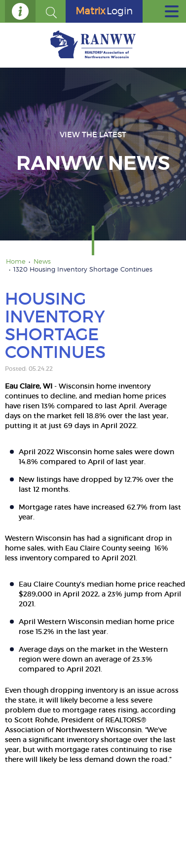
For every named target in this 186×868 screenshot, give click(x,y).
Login (104, 11)
